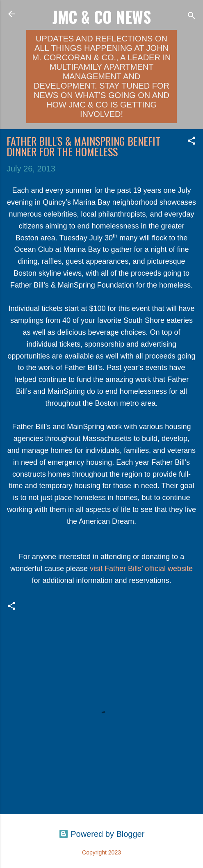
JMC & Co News (102, 17)
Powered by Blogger (102, 834)
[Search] (192, 17)
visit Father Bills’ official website (141, 569)
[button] (192, 142)
